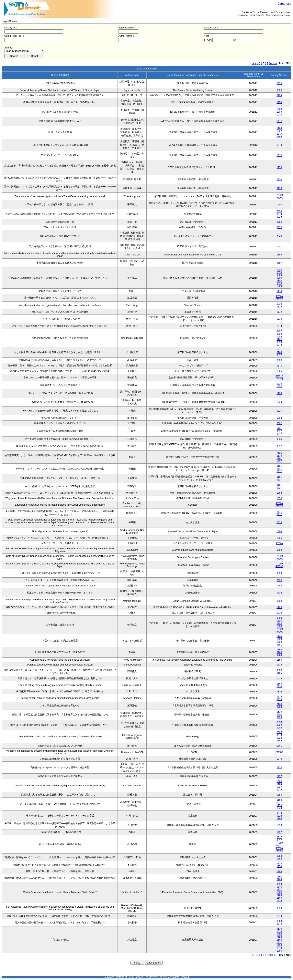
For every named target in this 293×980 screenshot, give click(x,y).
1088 (279, 781)
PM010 (279, 376)
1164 (279, 128)
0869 (279, 601)
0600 (279, 275)
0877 (279, 890)
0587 (279, 263)
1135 (279, 453)
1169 (279, 636)
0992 (279, 339)
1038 (279, 613)
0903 (279, 95)
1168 (279, 895)
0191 (279, 428)
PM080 (279, 752)
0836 (279, 227)
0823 (279, 217)
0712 (279, 593)
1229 (279, 639)
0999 (279, 342)
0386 (279, 360)
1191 (279, 459)
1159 (279, 660)
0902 (279, 715)
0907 (279, 247)
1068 (279, 531)
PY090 (279, 195)
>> (276, 63)
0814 (279, 304)
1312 (279, 121)
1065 (279, 892)
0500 (279, 270)
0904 (279, 334)
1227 (279, 131)
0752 (279, 331)
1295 (279, 538)
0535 (279, 929)
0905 (279, 337)
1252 (279, 461)
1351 (279, 645)
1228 (279, 945)
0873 (279, 768)
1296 (279, 371)
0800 (279, 278)
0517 (279, 350)
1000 (279, 286)
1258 (279, 102)
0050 (279, 222)
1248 (279, 345)
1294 (279, 393)
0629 (279, 932)
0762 (279, 650)
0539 (279, 712)
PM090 (279, 198)
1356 (279, 498)
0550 (279, 272)
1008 (279, 109)
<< (253, 63)
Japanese (285, 4)
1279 (279, 134)
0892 (279, 423)
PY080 (279, 543)
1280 (279, 951)
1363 (279, 418)
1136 (279, 456)
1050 (279, 205)
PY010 (279, 379)
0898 (279, 573)
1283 (279, 493)
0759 (279, 550)
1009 (279, 112)
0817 (279, 355)
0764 (279, 352)
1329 (279, 83)
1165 (279, 940)
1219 (279, 916)
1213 (279, 291)
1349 (279, 137)
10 (270, 63)
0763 (279, 652)
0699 (279, 884)
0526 (279, 90)
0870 (279, 366)
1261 (279, 746)
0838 (279, 864)
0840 (279, 887)
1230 (279, 402)
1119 (279, 307)
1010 (279, 115)
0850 (279, 281)
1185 (279, 255)
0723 (279, 180)
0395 (279, 211)
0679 (279, 214)
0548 (279, 236)
